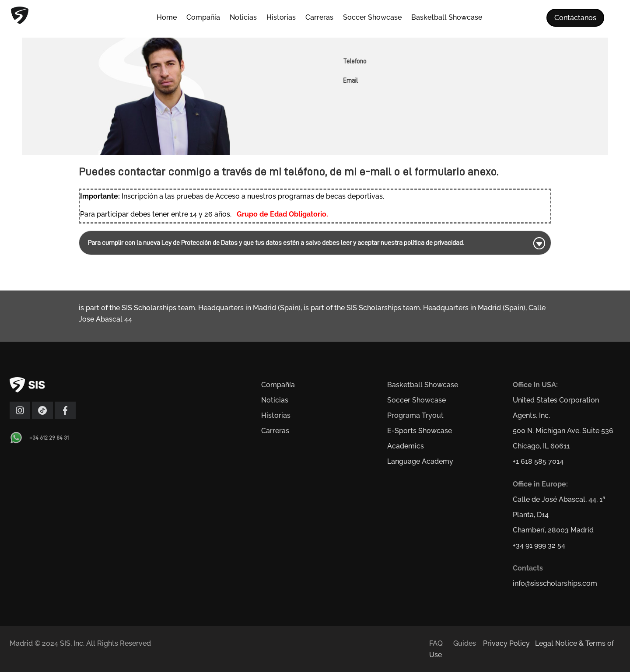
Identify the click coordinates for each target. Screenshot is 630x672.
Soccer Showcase (372, 18)
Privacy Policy (506, 643)
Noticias (243, 18)
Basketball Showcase (447, 18)
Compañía (203, 18)
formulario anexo (455, 171)
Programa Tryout (415, 415)
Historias (281, 18)
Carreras (319, 18)
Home (167, 18)
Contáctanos (575, 18)
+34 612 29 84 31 (49, 437)
